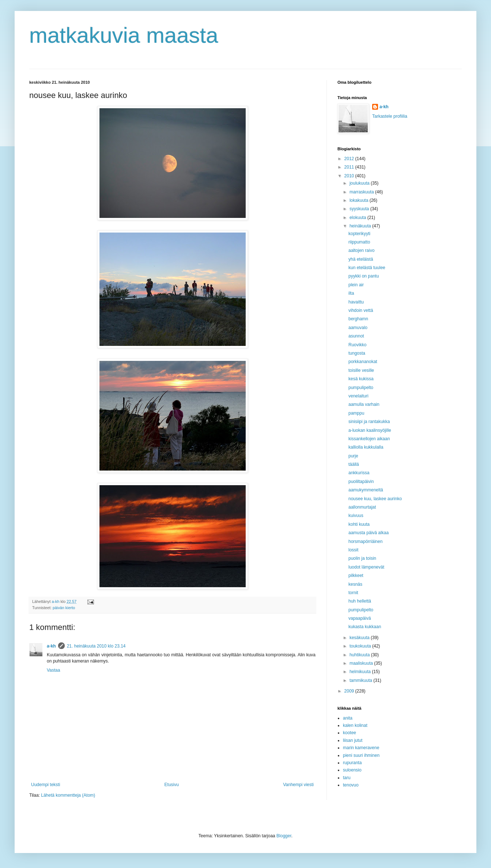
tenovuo (351, 785)
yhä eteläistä (361, 259)
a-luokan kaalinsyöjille (370, 430)
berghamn (358, 319)
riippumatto (359, 242)
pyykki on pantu (364, 276)
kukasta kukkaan (365, 627)
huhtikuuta (360, 655)
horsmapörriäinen (365, 541)
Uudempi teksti (46, 785)
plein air (356, 285)
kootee (350, 733)
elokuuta (358, 218)
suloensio (352, 770)
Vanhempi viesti (298, 785)
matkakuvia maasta (124, 35)
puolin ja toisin (362, 558)
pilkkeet (356, 575)
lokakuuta (360, 200)
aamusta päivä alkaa (369, 533)
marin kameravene (361, 748)
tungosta (357, 353)
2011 (350, 167)
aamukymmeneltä (366, 490)
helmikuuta (361, 672)
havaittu (356, 302)
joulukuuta (360, 183)
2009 (350, 691)
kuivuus (356, 516)
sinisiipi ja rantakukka (369, 422)
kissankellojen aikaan (369, 439)
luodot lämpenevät (366, 567)
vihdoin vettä (361, 310)
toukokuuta (361, 646)
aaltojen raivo (361, 250)
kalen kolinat (355, 725)
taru (347, 778)
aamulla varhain (364, 404)
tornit (353, 593)
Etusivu (172, 785)
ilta (351, 293)
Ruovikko (357, 345)
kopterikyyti (359, 234)
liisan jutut (353, 740)
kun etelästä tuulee (367, 268)
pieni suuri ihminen (361, 755)
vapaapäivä (360, 618)
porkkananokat (363, 362)
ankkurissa (359, 473)
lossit (353, 550)
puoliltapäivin (361, 482)
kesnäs (355, 584)
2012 (350, 159)
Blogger (284, 836)
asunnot (356, 336)
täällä (354, 464)
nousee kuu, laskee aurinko (375, 499)
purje (353, 456)
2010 (350, 176)
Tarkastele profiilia (390, 116)
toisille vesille (361, 370)
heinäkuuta (361, 226)
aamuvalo (358, 328)
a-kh (51, 646)
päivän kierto (64, 608)
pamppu (356, 413)
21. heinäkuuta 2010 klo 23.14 (96, 646)
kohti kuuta (359, 524)
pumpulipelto (361, 388)
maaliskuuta (362, 663)
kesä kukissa (361, 379)
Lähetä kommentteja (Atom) (68, 795)
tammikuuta (361, 680)
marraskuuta (362, 192)
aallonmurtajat (362, 507)
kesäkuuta (360, 638)
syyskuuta (360, 209)
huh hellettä (360, 601)
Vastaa (53, 670)
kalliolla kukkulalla (366, 447)
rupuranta (352, 763)
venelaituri (358, 396)
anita (348, 718)
